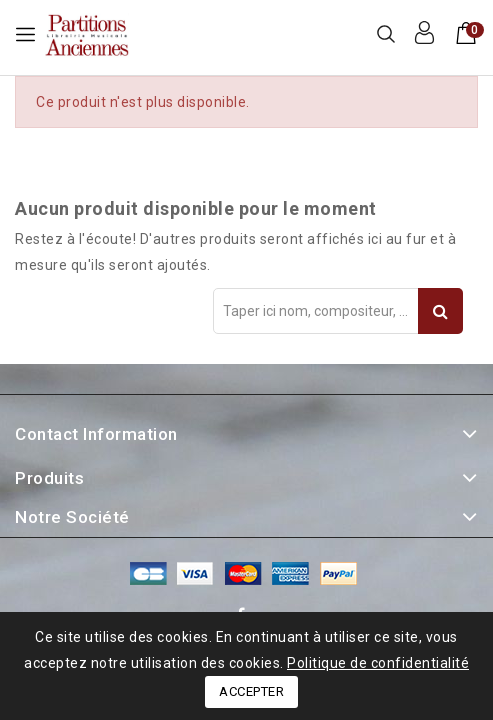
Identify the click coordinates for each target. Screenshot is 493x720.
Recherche (440, 311)
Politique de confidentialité (378, 663)
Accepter (251, 691)
